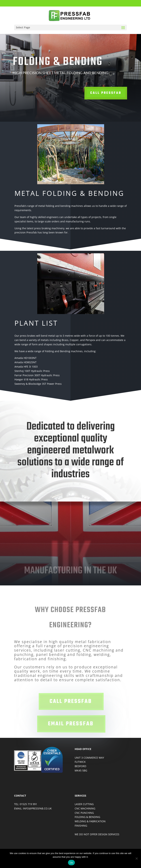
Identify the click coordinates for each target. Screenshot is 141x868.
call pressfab (71, 701)
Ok (71, 863)
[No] (136, 858)
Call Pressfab (93, 93)
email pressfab (71, 724)
